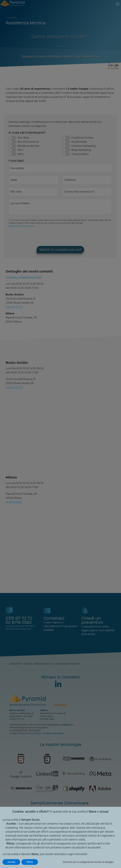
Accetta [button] (11, 862)
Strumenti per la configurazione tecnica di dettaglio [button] (88, 862)
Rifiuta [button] (30, 862)
